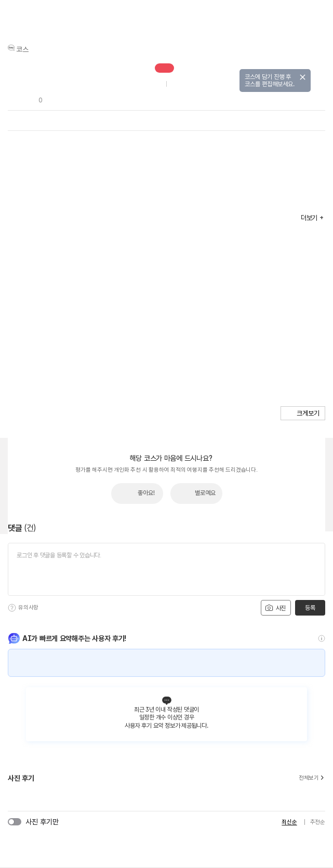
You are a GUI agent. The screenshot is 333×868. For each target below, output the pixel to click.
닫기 (303, 77)
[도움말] (12, 608)
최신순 (289, 822)
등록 (310, 608)
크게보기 (308, 413)
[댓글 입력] (166, 569)
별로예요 (205, 493)
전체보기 (312, 778)
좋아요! (146, 493)
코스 (22, 49)
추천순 (318, 822)
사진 (275, 608)
